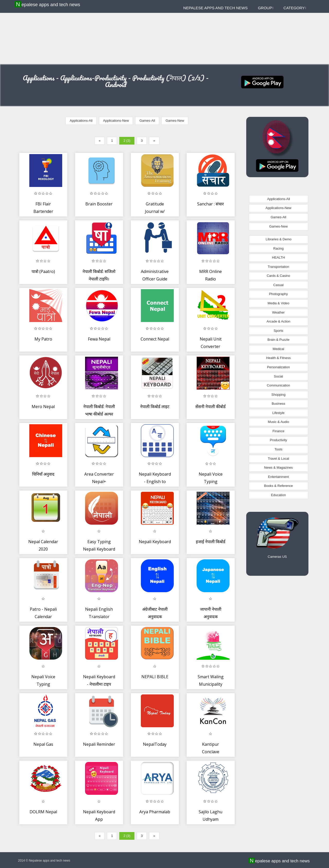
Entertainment (278, 477)
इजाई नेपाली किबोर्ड (211, 542)
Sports (278, 331)
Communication (278, 385)
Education (278, 495)
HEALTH (278, 257)
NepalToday (155, 744)
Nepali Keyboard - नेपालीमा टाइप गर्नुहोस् (99, 684)
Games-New (175, 121)
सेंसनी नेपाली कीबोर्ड (211, 407)
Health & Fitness (278, 358)
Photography (278, 294)
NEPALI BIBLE (155, 677)
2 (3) (127, 141)
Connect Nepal (155, 339)
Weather (278, 312)
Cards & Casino (278, 276)
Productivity (278, 440)
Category (295, 8)
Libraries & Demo (279, 239)
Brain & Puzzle (278, 340)
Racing (278, 248)
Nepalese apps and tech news (48, 4)
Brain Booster (99, 204)
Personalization (278, 367)
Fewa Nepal (99, 339)
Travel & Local (278, 459)
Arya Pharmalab (155, 812)
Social (278, 376)
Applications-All (81, 121)
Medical (278, 349)
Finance (278, 431)
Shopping (278, 395)
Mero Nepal (43, 407)
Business (278, 404)
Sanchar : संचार (211, 204)
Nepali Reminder (99, 744)
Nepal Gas (43, 744)
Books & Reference (278, 486)
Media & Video (278, 303)
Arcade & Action (278, 321)
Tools (278, 449)
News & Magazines (278, 468)
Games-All (147, 121)
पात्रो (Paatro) (43, 271)
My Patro (43, 339)
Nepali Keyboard (155, 542)
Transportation (278, 267)
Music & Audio (278, 422)
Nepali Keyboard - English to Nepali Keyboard (155, 482)
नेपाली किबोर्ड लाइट (155, 407)
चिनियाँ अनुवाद (43, 474)
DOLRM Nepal (43, 812)
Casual (278, 285)
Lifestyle (278, 413)
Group (266, 8)
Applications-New (116, 121)
